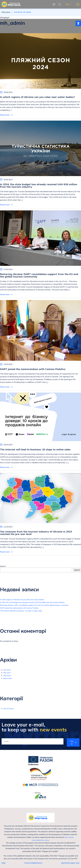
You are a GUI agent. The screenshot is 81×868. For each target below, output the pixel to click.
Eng (67, 4)
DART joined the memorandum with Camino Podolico (22, 609)
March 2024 (8, 680)
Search (3, 568)
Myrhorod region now (70, 865)
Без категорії (9, 710)
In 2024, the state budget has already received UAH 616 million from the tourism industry (36, 604)
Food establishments (33, 865)
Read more (6, 115)
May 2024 (7, 674)
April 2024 (8, 677)
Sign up (71, 744)
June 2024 (7, 671)
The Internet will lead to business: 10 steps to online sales (23, 612)
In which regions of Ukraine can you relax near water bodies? (25, 601)
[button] (78, 23)
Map (3, 865)
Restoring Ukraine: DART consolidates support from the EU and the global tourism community (38, 606)
